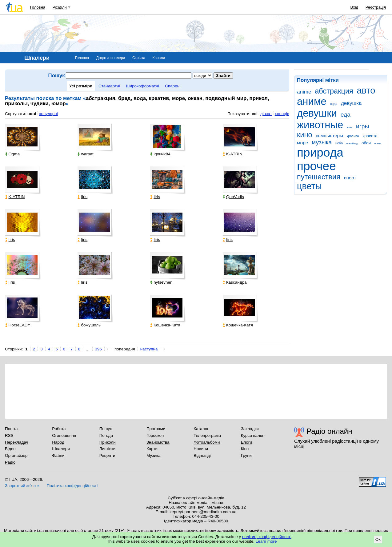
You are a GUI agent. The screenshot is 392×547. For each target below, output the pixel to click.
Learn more (266, 541)
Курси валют (253, 435)
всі (255, 114)
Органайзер (16, 455)
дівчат (266, 114)
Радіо (10, 462)
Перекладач (16, 442)
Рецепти (107, 455)
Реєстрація (376, 7)
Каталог (201, 429)
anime (304, 92)
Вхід (354, 7)
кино (305, 135)
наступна (149, 349)
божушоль (89, 325)
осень (378, 144)
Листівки (108, 449)
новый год (352, 144)
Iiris (82, 197)
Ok (378, 539)
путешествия (319, 177)
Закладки (250, 429)
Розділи (60, 7)
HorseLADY (18, 325)
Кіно (245, 449)
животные (320, 125)
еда (346, 115)
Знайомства (158, 442)
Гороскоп (155, 435)
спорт (350, 178)
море (302, 143)
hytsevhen (161, 282)
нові (32, 114)
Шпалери (61, 449)
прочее (316, 166)
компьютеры (329, 136)
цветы (309, 186)
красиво (353, 136)
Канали (159, 58)
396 (98, 349)
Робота (59, 429)
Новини (201, 449)
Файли (58, 455)
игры (362, 126)
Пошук (106, 429)
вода (334, 104)
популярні (48, 114)
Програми (156, 429)
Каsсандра (235, 282)
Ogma (13, 154)
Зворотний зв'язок (22, 486)
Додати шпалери (111, 58)
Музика (153, 455)
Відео (10, 449)
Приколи (108, 442)
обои (366, 143)
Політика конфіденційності (72, 486)
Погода (106, 435)
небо (339, 143)
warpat (85, 154)
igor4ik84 (160, 154)
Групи (246, 455)
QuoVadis (233, 197)
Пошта (11, 429)
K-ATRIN (233, 154)
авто (366, 90)
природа (320, 152)
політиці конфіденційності (267, 537)
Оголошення (64, 435)
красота (370, 136)
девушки (317, 113)
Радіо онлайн (329, 431)
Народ (58, 442)
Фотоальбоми (207, 442)
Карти (152, 449)
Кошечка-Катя (165, 325)
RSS (9, 435)
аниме (312, 101)
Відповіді (202, 455)
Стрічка (139, 58)
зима (350, 128)
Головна (38, 7)
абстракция (334, 91)
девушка (351, 103)
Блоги (247, 442)
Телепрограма (207, 435)
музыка (322, 142)
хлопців (282, 114)
